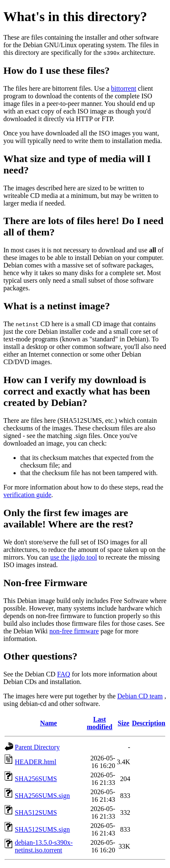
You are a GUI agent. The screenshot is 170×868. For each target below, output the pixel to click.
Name (49, 723)
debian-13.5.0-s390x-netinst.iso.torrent (44, 846)
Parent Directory (37, 747)
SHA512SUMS (36, 813)
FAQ (64, 674)
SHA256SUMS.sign (42, 796)
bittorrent (124, 88)
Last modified (99, 723)
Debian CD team (140, 696)
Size (123, 723)
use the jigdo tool (74, 557)
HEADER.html (36, 762)
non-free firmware (74, 631)
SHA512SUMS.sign (42, 829)
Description (149, 723)
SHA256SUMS (36, 779)
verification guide (27, 495)
